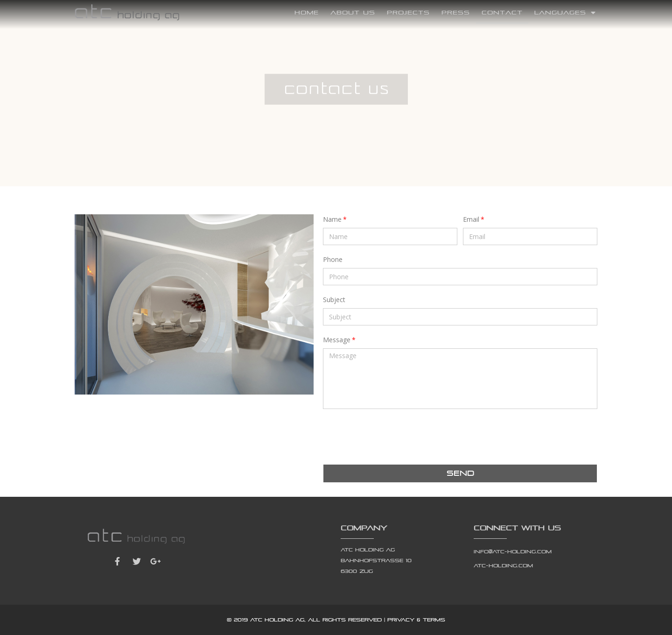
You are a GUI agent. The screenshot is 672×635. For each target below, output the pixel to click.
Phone (333, 259)
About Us (353, 12)
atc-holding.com (503, 565)
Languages (565, 13)
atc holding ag (277, 620)
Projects (408, 12)
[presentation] (394, 437)
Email (471, 219)
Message (337, 340)
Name (332, 219)
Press (456, 12)
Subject (334, 300)
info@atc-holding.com (513, 551)
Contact (502, 12)
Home (307, 12)
